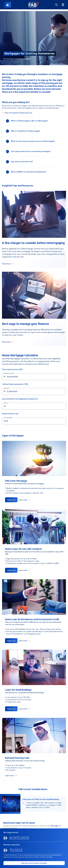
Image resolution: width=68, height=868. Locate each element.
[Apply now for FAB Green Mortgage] (11, 500)
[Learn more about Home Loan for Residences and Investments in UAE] (24, 641)
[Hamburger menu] (63, 5)
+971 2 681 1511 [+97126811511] (49, 841)
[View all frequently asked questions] (17, 113)
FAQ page (54, 826)
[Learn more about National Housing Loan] (11, 776)
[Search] (56, 5)
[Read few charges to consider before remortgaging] (8, 264)
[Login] (7, 5)
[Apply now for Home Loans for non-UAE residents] (11, 570)
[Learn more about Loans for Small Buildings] (24, 709)
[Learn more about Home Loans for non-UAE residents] (24, 570)
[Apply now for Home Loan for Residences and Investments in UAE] (11, 641)
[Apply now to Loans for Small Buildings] (11, 709)
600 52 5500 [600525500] (18, 841)
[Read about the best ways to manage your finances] (8, 342)
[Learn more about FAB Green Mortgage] (24, 500)
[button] (34, 5)
